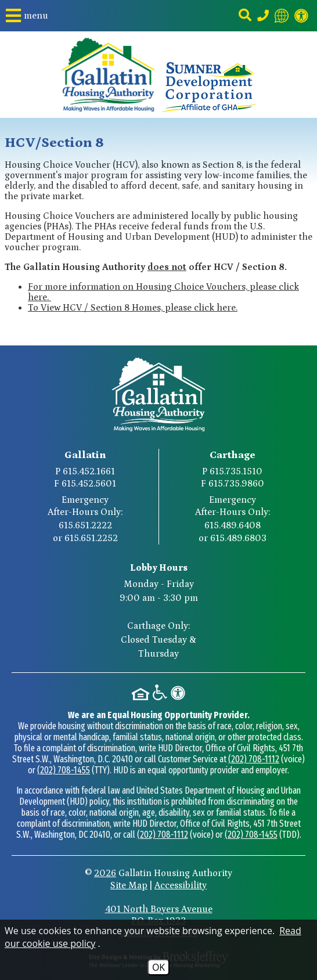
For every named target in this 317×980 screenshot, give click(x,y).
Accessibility (181, 885)
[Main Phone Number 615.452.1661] (263, 16)
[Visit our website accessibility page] (301, 16)
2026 (105, 873)
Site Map (129, 885)
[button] (27, 16)
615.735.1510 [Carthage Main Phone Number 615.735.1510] (236, 471)
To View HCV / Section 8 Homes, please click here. (133, 308)
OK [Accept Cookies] (158, 967)
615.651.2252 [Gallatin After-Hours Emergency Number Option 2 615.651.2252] (91, 538)
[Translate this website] (282, 16)
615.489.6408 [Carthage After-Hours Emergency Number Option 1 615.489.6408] (233, 525)
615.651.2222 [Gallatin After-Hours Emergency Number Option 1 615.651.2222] (85, 525)
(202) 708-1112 (254, 759)
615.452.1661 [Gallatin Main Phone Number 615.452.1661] (89, 471)
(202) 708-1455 (64, 770)
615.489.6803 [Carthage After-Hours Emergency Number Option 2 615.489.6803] (238, 538)
